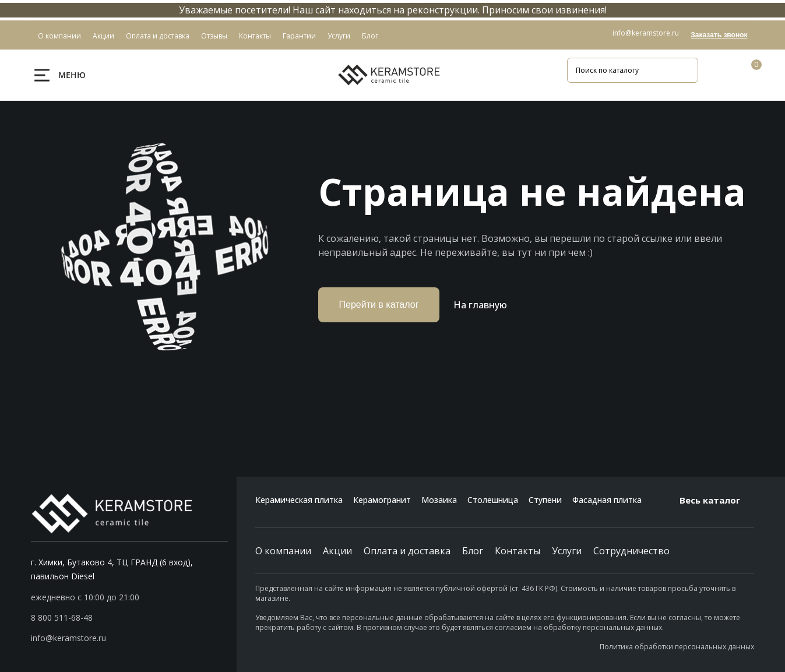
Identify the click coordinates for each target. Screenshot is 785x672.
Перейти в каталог (379, 305)
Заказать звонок (719, 35)
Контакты (518, 551)
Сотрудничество (631, 551)
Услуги (567, 551)
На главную (480, 305)
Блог (473, 551)
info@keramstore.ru (646, 33)
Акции (337, 551)
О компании (283, 551)
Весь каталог (717, 500)
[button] (130, 618)
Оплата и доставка (407, 551)
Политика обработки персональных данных (677, 647)
